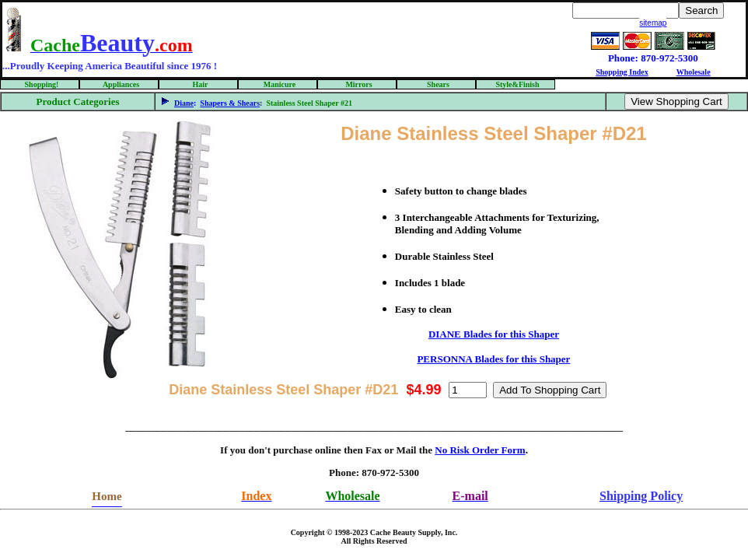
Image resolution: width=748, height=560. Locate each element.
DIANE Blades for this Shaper (494, 334)
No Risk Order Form (480, 450)
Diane (184, 103)
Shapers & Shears (230, 103)
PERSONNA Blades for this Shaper (493, 359)
